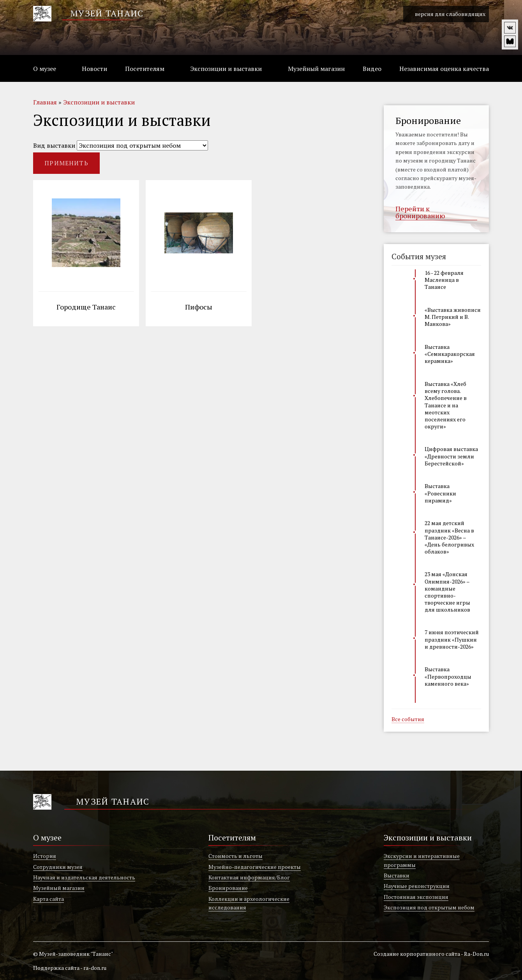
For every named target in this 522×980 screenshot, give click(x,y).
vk (510, 28)
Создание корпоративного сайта (417, 954)
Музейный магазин (316, 69)
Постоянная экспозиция (416, 897)
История (45, 856)
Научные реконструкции (417, 886)
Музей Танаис (107, 13)
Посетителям (145, 69)
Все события (408, 720)
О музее (45, 69)
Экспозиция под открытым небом (429, 907)
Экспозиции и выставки (226, 69)
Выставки (397, 875)
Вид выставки (54, 145)
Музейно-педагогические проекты (255, 867)
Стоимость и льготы (235, 856)
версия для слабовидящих (446, 14)
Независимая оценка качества (444, 69)
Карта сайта (48, 899)
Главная (45, 102)
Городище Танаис (86, 307)
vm (510, 41)
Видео (372, 69)
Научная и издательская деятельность (84, 877)
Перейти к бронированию (420, 212)
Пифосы (199, 307)
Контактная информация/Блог (249, 877)
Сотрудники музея (58, 867)
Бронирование (228, 888)
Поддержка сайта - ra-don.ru (70, 968)
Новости (94, 69)
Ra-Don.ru (476, 954)
